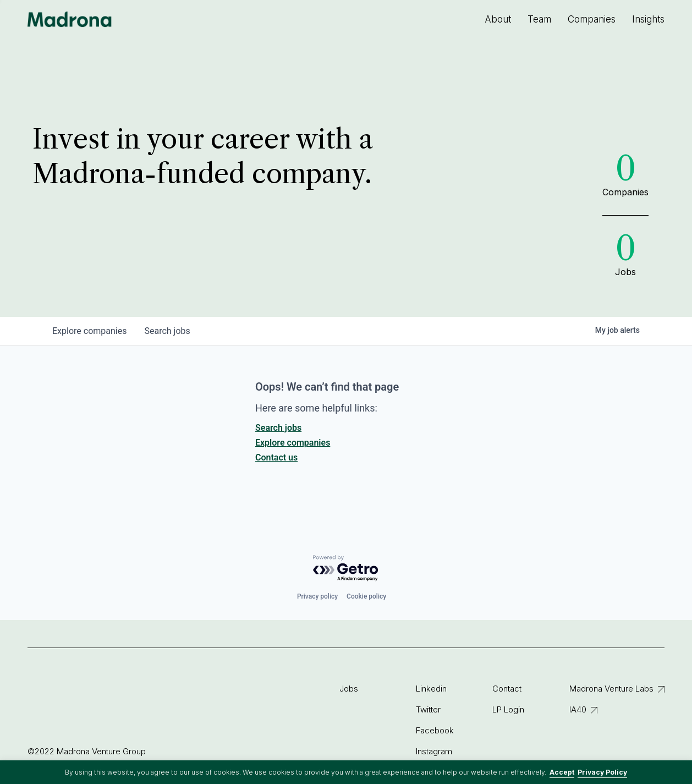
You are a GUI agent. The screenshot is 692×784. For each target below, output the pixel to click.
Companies (592, 19)
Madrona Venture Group (70, 19)
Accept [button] (562, 772)
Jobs (349, 689)
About (498, 19)
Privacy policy (317, 596)
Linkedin (431, 689)
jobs (167, 331)
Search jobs (278, 428)
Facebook (435, 730)
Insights (648, 19)
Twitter (428, 709)
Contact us (276, 457)
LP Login (508, 709)
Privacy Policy (602, 772)
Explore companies (293, 443)
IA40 (578, 709)
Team (539, 19)
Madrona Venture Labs (611, 689)
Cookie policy (366, 596)
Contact (507, 689)
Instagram (434, 751)
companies (89, 331)
